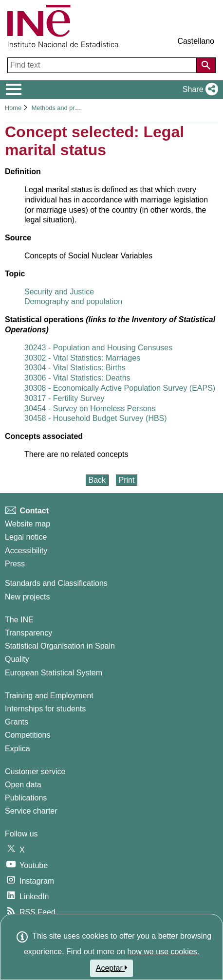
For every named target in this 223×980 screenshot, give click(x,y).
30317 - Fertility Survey (65, 398)
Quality (17, 659)
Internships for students (45, 709)
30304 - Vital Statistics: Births (75, 368)
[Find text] (103, 65)
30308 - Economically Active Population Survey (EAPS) (120, 388)
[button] (198, 90)
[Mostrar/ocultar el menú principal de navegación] (14, 90)
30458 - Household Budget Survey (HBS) (96, 418)
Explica (18, 749)
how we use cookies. (163, 952)
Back (97, 480)
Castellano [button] (196, 41)
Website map (28, 524)
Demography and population (73, 301)
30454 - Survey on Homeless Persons (90, 408)
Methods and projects (62, 108)
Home (13, 108)
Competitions (28, 735)
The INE (19, 620)
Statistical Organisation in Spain (60, 646)
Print (127, 480)
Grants (17, 722)
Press (15, 564)
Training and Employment (49, 696)
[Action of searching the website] (206, 65)
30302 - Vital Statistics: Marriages (82, 358)
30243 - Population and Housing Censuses (98, 348)
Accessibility (26, 551)
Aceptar (112, 968)
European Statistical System (54, 673)
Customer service (35, 771)
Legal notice (26, 537)
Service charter (31, 811)
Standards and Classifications (56, 583)
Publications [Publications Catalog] (26, 798)
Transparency (28, 633)
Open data (23, 785)
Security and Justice (59, 292)
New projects (27, 597)
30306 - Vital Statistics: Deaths (77, 378)
